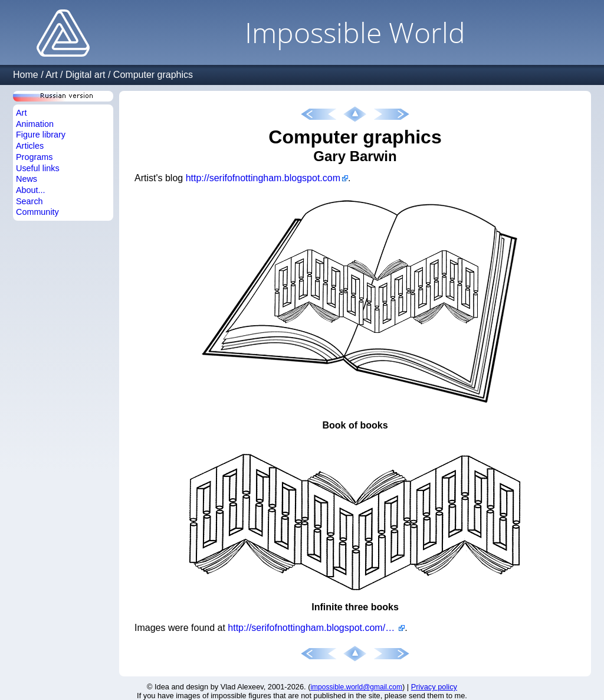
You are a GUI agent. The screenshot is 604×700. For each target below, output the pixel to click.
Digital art (86, 75)
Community (37, 212)
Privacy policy (434, 687)
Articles (30, 146)
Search (29, 201)
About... (31, 190)
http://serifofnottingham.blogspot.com (263, 178)
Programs (34, 157)
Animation (35, 124)
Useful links (38, 168)
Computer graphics (153, 75)
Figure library (41, 135)
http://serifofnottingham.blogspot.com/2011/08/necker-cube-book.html (316, 628)
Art (51, 75)
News (27, 179)
